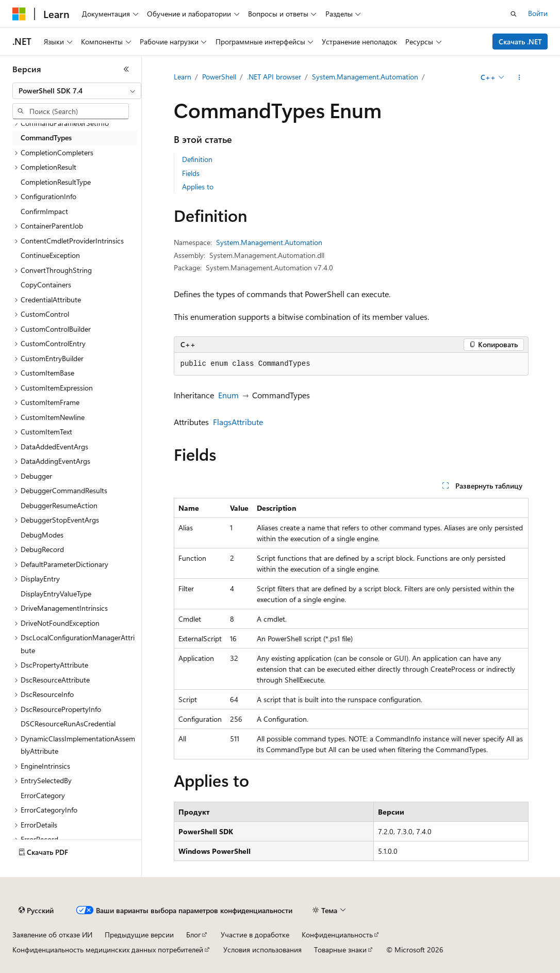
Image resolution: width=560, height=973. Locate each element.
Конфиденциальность (337, 935)
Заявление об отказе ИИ (52, 935)
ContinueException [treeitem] (50, 255)
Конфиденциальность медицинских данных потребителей (108, 950)
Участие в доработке (255, 935)
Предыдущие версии (139, 935)
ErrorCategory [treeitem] (43, 795)
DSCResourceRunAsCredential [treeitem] (68, 724)
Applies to (198, 187)
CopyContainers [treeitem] (46, 285)
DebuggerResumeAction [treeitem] (59, 505)
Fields (191, 173)
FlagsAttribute (238, 422)
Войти (538, 13)
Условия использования (262, 950)
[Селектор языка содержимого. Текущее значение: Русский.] (36, 911)
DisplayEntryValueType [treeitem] (56, 594)
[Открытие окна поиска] (514, 14)
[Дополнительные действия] (519, 77)
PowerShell (219, 77)
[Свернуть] (126, 69)
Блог (193, 935)
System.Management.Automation (365, 77)
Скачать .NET (520, 42)
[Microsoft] (19, 14)
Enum (228, 395)
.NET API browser (274, 77)
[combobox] (77, 91)
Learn (183, 77)
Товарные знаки (340, 950)
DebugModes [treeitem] (42, 535)
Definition (197, 159)
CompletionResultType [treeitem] (56, 182)
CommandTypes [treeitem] (46, 137)
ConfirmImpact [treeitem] (44, 211)
